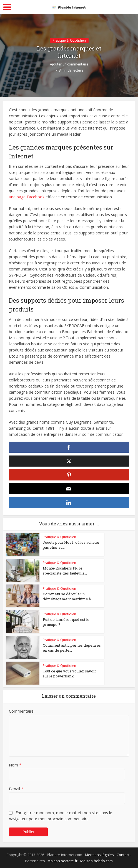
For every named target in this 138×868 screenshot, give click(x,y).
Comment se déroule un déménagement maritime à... (68, 596)
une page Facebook (27, 197)
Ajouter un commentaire (69, 64)
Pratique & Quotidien (69, 40)
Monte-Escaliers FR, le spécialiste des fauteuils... (65, 571)
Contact (123, 855)
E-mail (16, 789)
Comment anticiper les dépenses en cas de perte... (72, 648)
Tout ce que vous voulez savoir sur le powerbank (69, 674)
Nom (15, 765)
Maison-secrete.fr (62, 861)
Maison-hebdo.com (96, 861)
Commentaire (21, 711)
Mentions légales (99, 855)
